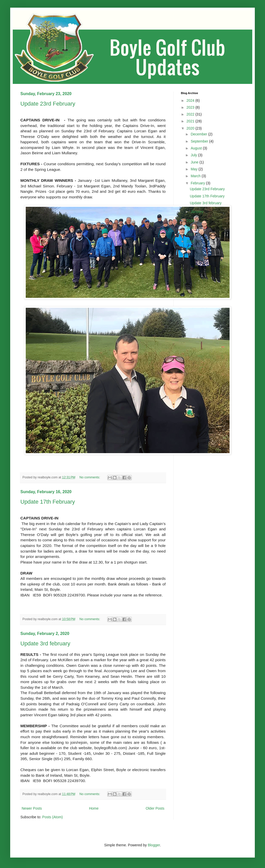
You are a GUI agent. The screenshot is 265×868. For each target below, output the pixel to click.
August (197, 148)
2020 (191, 128)
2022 (191, 114)
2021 (191, 121)
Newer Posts (32, 808)
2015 (191, 248)
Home (94, 808)
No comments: (90, 477)
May (194, 169)
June (195, 162)
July (194, 155)
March (196, 176)
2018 (191, 227)
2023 (191, 107)
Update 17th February (48, 502)
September (200, 141)
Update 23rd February (48, 104)
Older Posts (155, 808)
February (198, 183)
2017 (191, 234)
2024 (191, 100)
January (197, 212)
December (199, 134)
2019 (191, 221)
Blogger (154, 845)
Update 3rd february (45, 643)
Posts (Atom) (53, 817)
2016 (191, 241)
